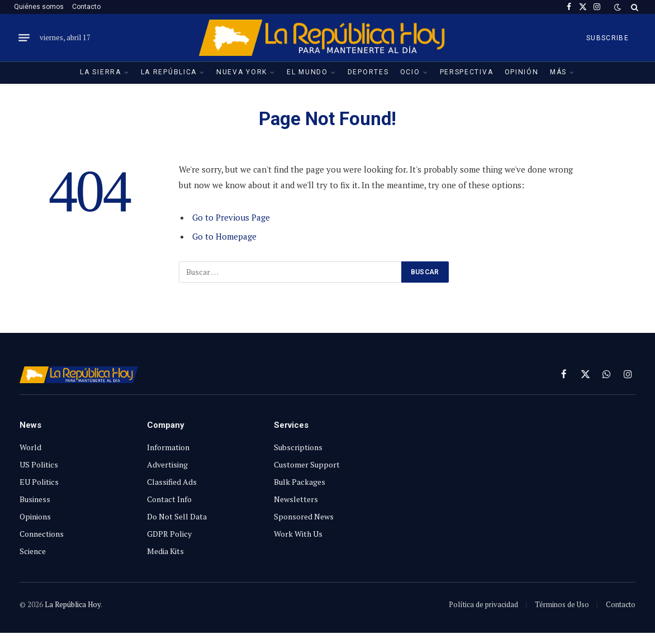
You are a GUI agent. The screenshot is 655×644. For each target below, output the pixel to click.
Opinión (522, 72)
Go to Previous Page (231, 217)
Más (558, 72)
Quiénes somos (39, 7)
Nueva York (242, 72)
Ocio (410, 72)
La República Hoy (73, 604)
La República (169, 72)
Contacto (86, 7)
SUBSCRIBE (607, 38)
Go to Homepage (224, 236)
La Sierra (100, 72)
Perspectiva (467, 72)
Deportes (368, 72)
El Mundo (307, 72)
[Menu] (24, 38)
